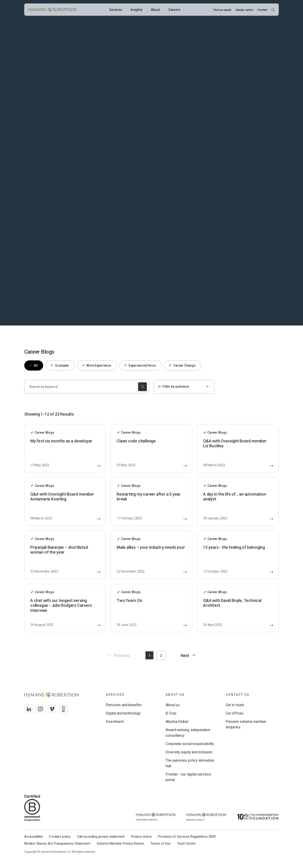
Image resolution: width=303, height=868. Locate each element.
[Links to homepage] (52, 10)
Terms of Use (161, 843)
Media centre (244, 10)
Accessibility (33, 837)
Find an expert (222, 10)
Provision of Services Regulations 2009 (187, 837)
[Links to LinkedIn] (29, 709)
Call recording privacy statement (101, 837)
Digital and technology (123, 713)
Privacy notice (141, 837)
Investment (115, 722)
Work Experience (97, 365)
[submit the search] (142, 387)
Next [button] (188, 655)
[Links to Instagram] (40, 709)
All (34, 365)
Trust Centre (186, 843)
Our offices (235, 713)
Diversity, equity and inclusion (189, 752)
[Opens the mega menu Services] (116, 10)
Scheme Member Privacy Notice (120, 843)
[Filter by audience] (184, 387)
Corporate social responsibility (190, 744)
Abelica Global (177, 722)
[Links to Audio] (64, 709)
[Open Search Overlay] (273, 10)
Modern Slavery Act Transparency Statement (57, 843)
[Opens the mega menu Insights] (136, 10)
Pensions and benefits (124, 705)
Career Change (182, 365)
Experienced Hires (140, 365)
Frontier (262, 10)
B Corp (171, 713)
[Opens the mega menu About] (155, 10)
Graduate (60, 365)
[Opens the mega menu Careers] (174, 10)
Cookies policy (60, 837)
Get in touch (235, 705)
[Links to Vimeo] (52, 709)
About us (173, 705)
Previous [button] (119, 655)
